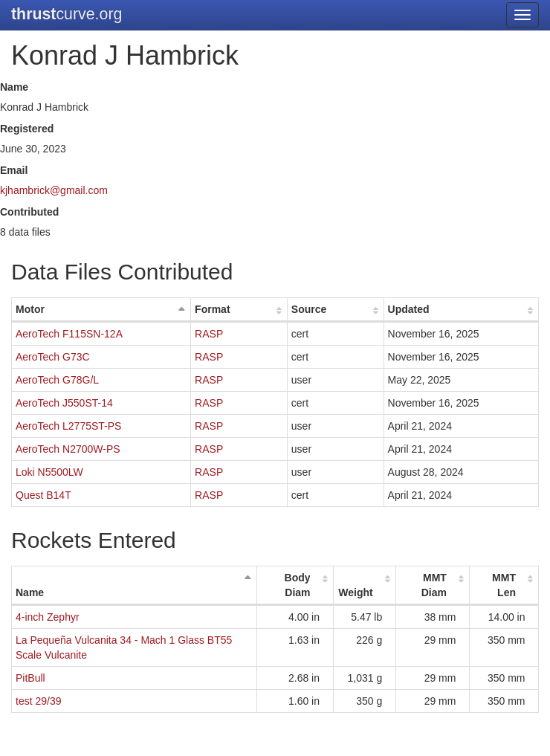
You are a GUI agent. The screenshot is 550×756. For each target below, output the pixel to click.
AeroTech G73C (53, 357)
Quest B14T (43, 495)
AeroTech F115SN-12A (69, 334)
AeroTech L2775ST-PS (68, 426)
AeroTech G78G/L (57, 380)
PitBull (30, 678)
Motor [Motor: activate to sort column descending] (30, 309)
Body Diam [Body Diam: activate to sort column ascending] (298, 585)
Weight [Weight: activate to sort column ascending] (355, 592)
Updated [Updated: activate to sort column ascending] (409, 309)
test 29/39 (39, 701)
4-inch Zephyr (48, 617)
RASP (209, 334)
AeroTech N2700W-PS (68, 449)
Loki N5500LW (49, 472)
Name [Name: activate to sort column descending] (30, 592)
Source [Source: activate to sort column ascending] (309, 309)
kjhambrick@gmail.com (54, 190)
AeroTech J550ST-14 (64, 403)
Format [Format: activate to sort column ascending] (212, 309)
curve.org (67, 14)
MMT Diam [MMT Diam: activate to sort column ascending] (434, 585)
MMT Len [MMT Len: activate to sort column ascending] (504, 585)
